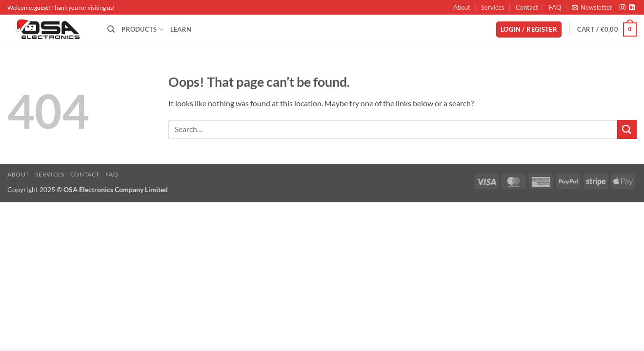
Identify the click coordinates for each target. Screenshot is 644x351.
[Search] (111, 29)
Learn (181, 29)
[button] (592, 7)
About (462, 7)
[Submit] (627, 129)
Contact (527, 7)
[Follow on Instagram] (623, 8)
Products (142, 29)
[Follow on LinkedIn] (632, 8)
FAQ (555, 7)
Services (493, 7)
